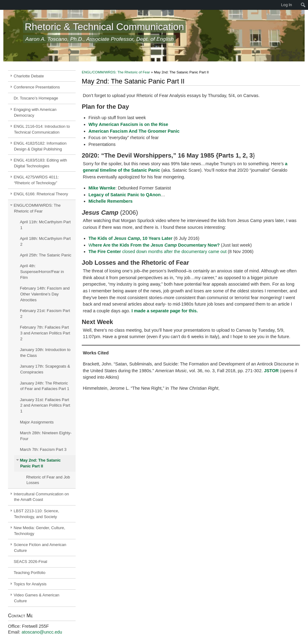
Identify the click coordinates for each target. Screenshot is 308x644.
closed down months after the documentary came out (158, 252)
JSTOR (272, 371)
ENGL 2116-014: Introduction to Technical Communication (42, 129)
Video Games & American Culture (37, 598)
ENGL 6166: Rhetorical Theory (41, 194)
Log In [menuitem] (286, 5)
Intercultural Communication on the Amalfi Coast (41, 497)
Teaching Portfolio (30, 573)
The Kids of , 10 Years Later (130, 238)
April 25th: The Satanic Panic (46, 255)
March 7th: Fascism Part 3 (43, 449)
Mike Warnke (102, 188)
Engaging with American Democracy (35, 112)
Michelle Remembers (111, 201)
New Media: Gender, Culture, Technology (39, 531)
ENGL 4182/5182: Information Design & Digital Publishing (40, 146)
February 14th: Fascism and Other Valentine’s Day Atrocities (45, 294)
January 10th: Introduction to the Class (45, 353)
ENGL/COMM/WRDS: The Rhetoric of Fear (37, 208)
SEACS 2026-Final (31, 562)
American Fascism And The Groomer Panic (134, 131)
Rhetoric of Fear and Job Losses (48, 480)
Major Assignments (37, 422)
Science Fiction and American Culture (40, 548)
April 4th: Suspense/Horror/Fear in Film (42, 272)
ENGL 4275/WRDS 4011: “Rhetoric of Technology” (36, 180)
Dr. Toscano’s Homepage (36, 98)
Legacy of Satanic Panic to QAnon (125, 195)
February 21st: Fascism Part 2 (45, 314)
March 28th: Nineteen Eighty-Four (46, 436)
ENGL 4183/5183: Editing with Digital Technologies (40, 163)
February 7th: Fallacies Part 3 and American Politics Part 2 (45, 333)
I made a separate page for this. (165, 311)
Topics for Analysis (30, 584)
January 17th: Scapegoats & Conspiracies (45, 369)
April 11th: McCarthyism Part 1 (45, 225)
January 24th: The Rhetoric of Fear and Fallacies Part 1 (45, 386)
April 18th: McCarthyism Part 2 (45, 241)
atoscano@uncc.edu (42, 632)
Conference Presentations (37, 87)
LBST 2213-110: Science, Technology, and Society (37, 514)
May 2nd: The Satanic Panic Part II (40, 463)
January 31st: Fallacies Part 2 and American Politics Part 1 (45, 406)
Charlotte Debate (29, 76)
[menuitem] (3, 5)
